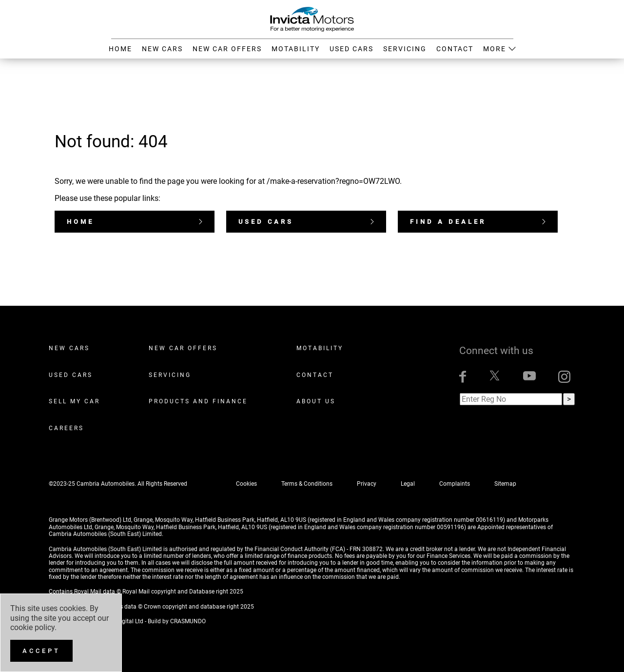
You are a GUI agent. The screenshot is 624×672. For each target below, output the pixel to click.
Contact (315, 375)
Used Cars (306, 222)
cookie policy (32, 627)
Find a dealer (478, 222)
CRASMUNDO (188, 621)
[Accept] (41, 651)
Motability (320, 348)
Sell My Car (74, 401)
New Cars (69, 348)
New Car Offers (183, 348)
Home (135, 222)
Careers (66, 428)
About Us (316, 401)
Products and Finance (198, 401)
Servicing (170, 375)
